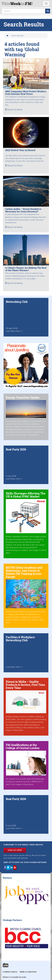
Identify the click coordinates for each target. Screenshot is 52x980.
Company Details (10, 972)
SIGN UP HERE (15, 850)
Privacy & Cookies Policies (14, 977)
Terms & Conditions (28, 972)
